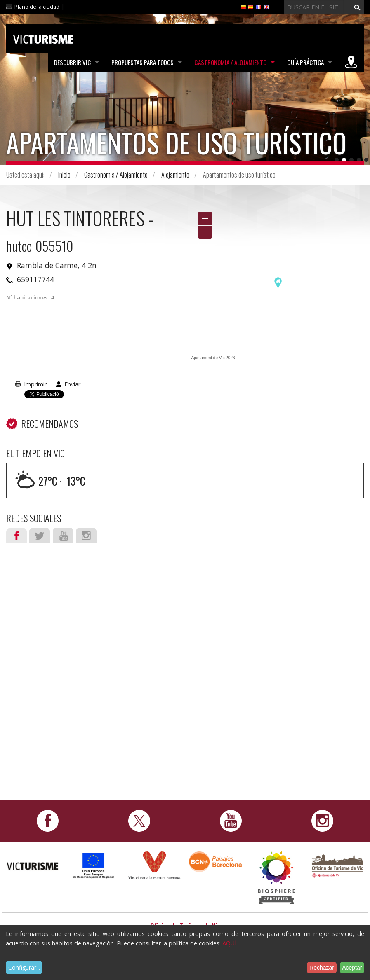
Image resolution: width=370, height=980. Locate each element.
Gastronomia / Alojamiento (230, 62)
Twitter (40, 536)
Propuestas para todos (143, 62)
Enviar (72, 384)
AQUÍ (229, 943)
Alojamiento (175, 175)
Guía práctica (305, 62)
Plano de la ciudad (37, 7)
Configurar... (24, 967)
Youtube (63, 536)
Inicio (64, 175)
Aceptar (352, 968)
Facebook (16, 536)
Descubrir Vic (72, 62)
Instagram (86, 536)
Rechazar (322, 968)
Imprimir (35, 384)
